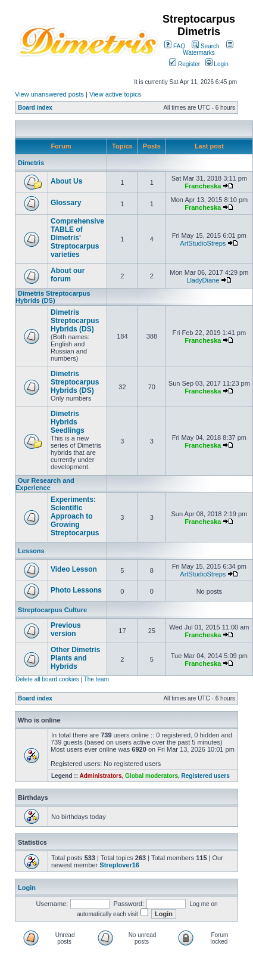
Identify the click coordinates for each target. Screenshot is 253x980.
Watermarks (208, 49)
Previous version (66, 629)
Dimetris (31, 163)
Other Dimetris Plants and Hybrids (75, 658)
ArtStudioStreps (203, 243)
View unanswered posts (49, 94)
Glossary (66, 203)
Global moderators (152, 776)
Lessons (31, 551)
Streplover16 (119, 865)
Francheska (203, 186)
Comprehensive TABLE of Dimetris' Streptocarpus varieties (77, 238)
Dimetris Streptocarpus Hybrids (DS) (53, 297)
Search (205, 46)
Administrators (100, 776)
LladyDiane (203, 280)
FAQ (175, 46)
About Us (66, 181)
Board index (35, 108)
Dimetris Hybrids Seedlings (68, 422)
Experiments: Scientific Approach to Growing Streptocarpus (75, 516)
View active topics (115, 94)
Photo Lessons (76, 590)
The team (96, 679)
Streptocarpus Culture (52, 610)
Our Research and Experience (45, 484)
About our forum (68, 275)
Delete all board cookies (47, 679)
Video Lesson (74, 569)
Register (185, 64)
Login (217, 64)
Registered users (206, 776)
